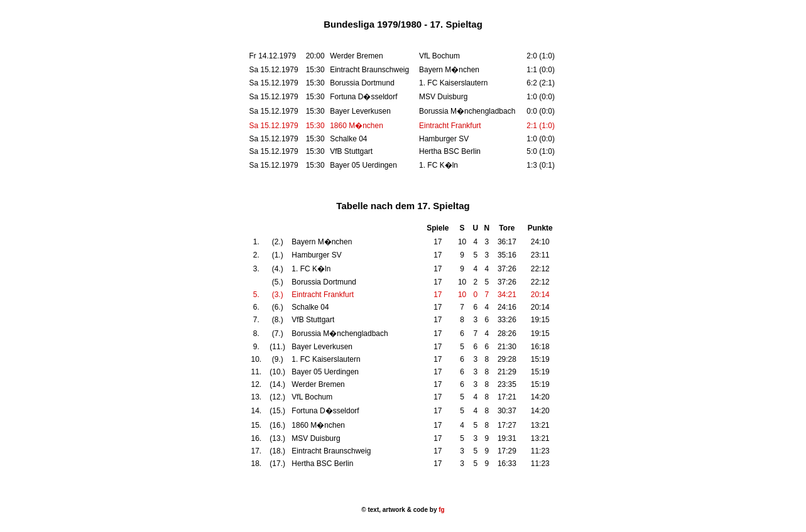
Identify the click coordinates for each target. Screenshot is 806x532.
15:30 (315, 126)
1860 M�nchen (357, 126)
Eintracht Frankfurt (450, 126)
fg (440, 510)
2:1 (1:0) (541, 126)
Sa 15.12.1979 (274, 126)
